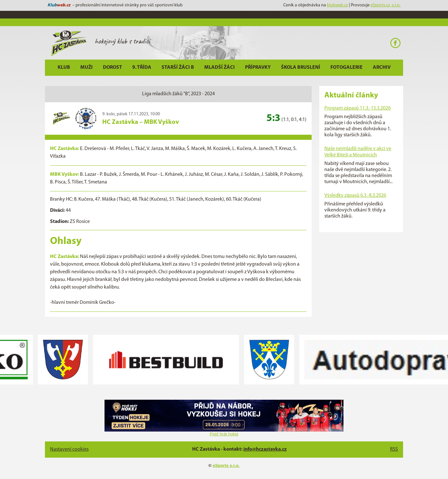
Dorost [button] (112, 68)
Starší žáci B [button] (178, 68)
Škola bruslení (301, 68)
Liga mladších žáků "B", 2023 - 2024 (178, 94)
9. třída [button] (142, 68)
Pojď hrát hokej (224, 434)
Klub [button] (64, 68)
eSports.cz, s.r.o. (386, 5)
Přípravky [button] (258, 68)
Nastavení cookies (69, 449)
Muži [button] (87, 68)
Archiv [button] (382, 68)
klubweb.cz (337, 5)
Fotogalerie (347, 68)
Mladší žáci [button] (220, 68)
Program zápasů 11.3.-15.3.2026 (358, 108)
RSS (394, 449)
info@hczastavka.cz (265, 449)
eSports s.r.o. (226, 465)
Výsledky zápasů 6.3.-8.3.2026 (355, 196)
